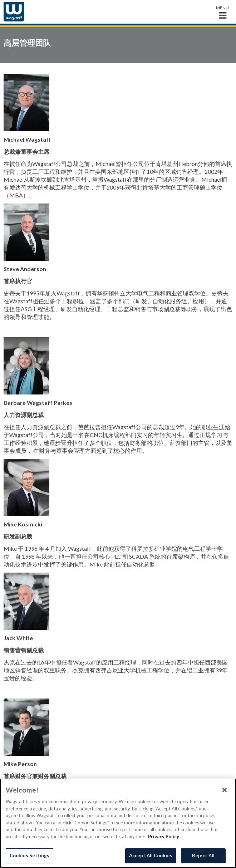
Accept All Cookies (151, 855)
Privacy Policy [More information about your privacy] (164, 837)
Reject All (203, 855)
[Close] (225, 790)
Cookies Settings (30, 855)
